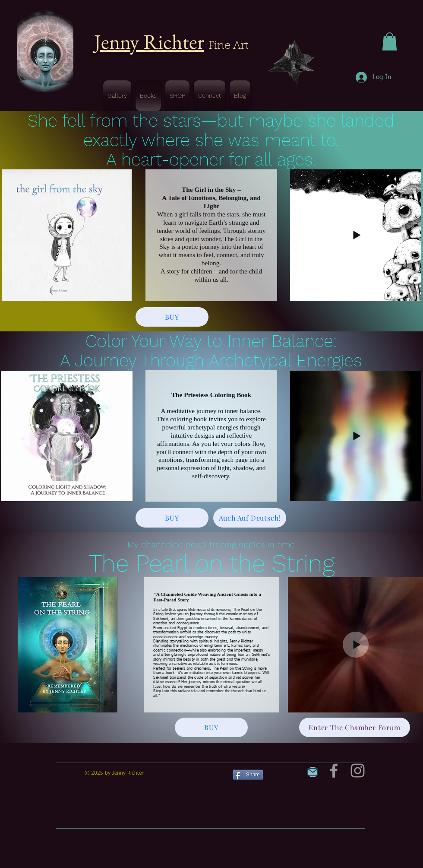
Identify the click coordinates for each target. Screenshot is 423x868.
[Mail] (313, 772)
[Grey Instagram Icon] (358, 771)
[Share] (248, 775)
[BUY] (172, 317)
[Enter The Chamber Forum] (355, 727)
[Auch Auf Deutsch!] (250, 518)
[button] (390, 41)
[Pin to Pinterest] (280, 773)
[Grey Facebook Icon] (334, 771)
